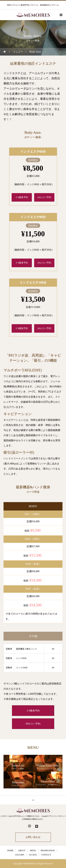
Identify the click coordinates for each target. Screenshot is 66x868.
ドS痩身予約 (22, 197)
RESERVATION (48, 850)
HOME (10, 850)
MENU (33, 850)
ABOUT (22, 850)
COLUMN (20, 855)
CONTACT (46, 855)
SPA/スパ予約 (44, 197)
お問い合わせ (33, 837)
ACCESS (33, 855)
